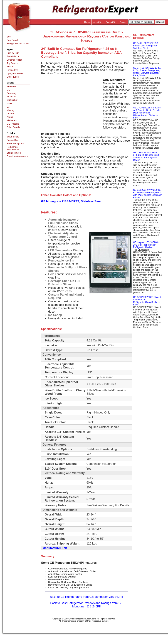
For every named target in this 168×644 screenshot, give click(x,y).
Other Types (13, 77)
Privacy (123, 22)
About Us (98, 22)
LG (8, 107)
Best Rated (12, 40)
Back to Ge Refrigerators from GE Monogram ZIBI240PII (86, 597)
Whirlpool (11, 97)
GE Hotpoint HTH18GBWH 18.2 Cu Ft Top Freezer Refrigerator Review (146, 245)
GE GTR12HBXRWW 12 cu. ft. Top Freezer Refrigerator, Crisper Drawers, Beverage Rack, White (147, 72)
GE (8, 90)
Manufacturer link (55, 548)
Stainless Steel (14, 153)
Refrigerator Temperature (13, 148)
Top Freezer (13, 63)
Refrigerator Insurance (18, 44)
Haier (9, 103)
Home (87, 22)
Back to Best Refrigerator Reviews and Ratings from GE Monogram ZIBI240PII (86, 605)
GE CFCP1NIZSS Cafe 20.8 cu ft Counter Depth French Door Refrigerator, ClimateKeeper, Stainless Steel (147, 113)
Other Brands (13, 127)
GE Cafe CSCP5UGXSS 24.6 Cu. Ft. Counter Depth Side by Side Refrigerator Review (146, 156)
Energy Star (13, 140)
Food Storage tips (15, 144)
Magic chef (12, 100)
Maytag (10, 110)
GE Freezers (13, 124)
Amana (10, 114)
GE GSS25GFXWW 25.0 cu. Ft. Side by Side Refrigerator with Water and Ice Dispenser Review (147, 194)
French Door (13, 56)
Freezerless (13, 70)
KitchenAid (12, 120)
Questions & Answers (17, 156)
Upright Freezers (15, 73)
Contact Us (111, 22)
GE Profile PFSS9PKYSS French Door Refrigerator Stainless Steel (146, 46)
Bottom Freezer (14, 60)
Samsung (11, 93)
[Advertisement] (71, 103)
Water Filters (13, 137)
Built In (10, 67)
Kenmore (11, 86)
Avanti (10, 117)
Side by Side (13, 53)
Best (9, 37)
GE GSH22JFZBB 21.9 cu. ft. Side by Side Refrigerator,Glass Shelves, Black (147, 301)
